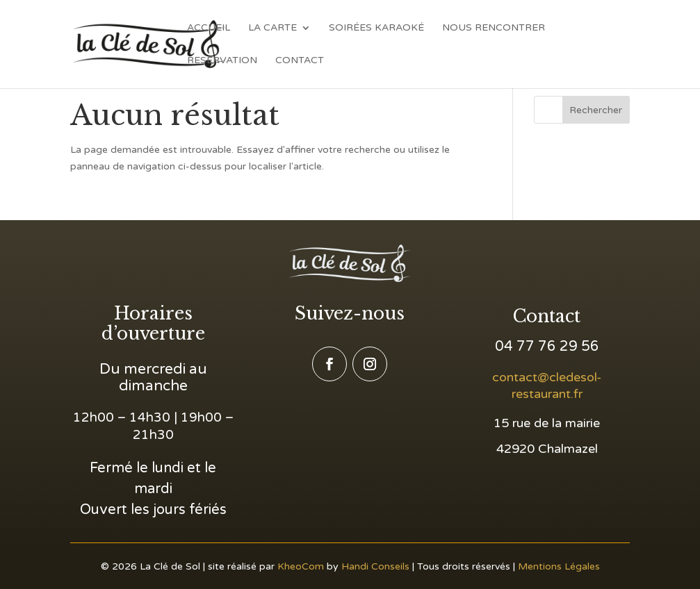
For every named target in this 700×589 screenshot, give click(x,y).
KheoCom (301, 566)
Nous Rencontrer (494, 28)
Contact (300, 61)
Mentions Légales (559, 566)
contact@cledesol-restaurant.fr (547, 385)
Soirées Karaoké (376, 28)
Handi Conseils (375, 566)
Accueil (209, 28)
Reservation (222, 61)
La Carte (272, 28)
